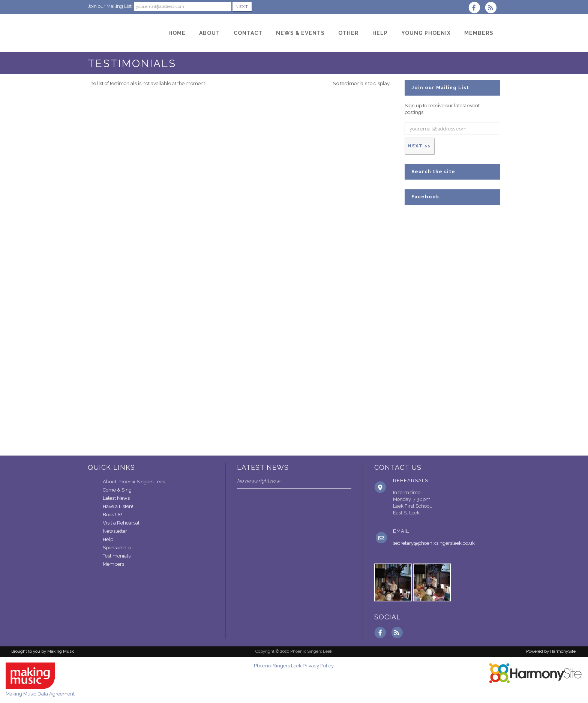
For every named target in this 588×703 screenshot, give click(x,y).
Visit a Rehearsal (121, 523)
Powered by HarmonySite (551, 651)
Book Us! (112, 515)
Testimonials (117, 556)
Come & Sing (117, 490)
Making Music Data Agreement (40, 694)
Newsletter (115, 531)
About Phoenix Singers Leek (134, 482)
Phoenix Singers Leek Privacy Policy (294, 666)
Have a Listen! (118, 506)
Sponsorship (117, 548)
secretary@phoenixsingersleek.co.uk (434, 543)
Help (108, 539)
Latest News (116, 498)
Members (113, 564)
